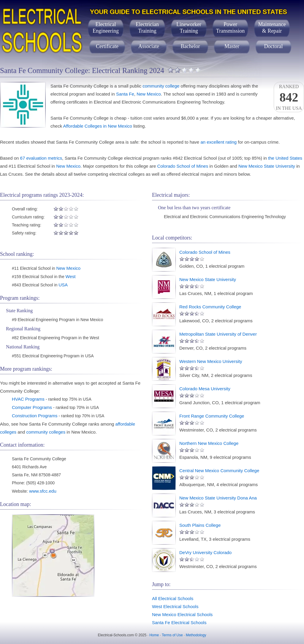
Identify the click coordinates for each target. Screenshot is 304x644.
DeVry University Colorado (205, 552)
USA (63, 285)
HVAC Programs (28, 399)
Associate (149, 46)
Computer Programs (32, 407)
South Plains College (200, 525)
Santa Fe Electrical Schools (179, 622)
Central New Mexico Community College (219, 471)
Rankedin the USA (289, 97)
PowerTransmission (230, 28)
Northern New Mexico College (209, 443)
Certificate (107, 46)
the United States (285, 158)
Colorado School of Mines (183, 166)
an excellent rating (218, 142)
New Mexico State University (267, 166)
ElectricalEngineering (106, 28)
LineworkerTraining (189, 28)
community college (161, 86)
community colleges (46, 432)
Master (232, 46)
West (71, 276)
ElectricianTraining (147, 28)
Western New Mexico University (211, 361)
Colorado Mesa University (205, 389)
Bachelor (190, 46)
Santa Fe (125, 94)
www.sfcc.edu (43, 491)
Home (154, 635)
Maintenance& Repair (272, 28)
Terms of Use (172, 635)
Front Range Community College (212, 416)
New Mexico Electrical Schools (182, 614)
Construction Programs (35, 416)
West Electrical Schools (175, 606)
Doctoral (274, 46)
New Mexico (149, 94)
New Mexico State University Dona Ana (218, 498)
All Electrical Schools (173, 598)
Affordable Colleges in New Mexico (98, 126)
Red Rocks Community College (210, 307)
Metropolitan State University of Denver (218, 334)
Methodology (196, 635)
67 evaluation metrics (41, 158)
